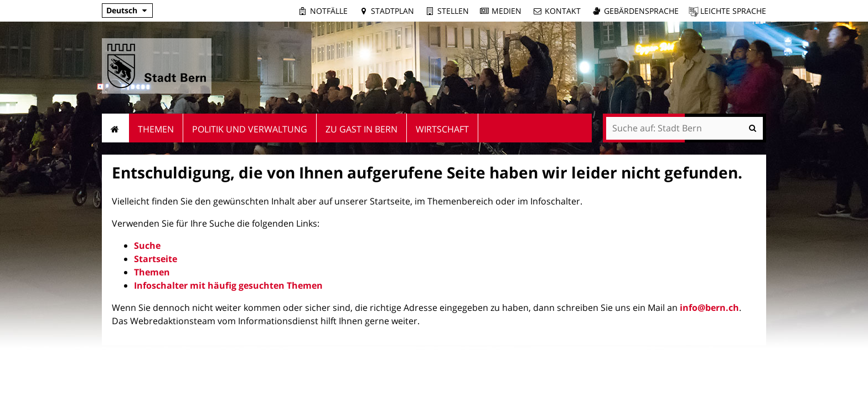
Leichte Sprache (733, 11)
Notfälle (329, 11)
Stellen (453, 11)
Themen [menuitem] (156, 129)
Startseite (156, 259)
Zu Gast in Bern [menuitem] (361, 129)
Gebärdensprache (641, 11)
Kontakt (563, 11)
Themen (152, 272)
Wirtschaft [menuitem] (442, 129)
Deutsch (122, 10)
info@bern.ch (709, 308)
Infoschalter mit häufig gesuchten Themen (228, 285)
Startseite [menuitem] (115, 128)
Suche (147, 245)
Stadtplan (392, 11)
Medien (507, 11)
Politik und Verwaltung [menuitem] (250, 129)
